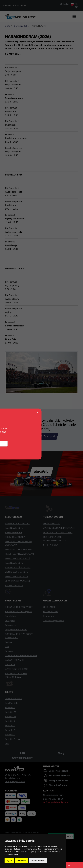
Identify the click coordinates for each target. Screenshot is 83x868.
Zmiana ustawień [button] (38, 861)
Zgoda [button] (9, 861)
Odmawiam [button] (22, 861)
